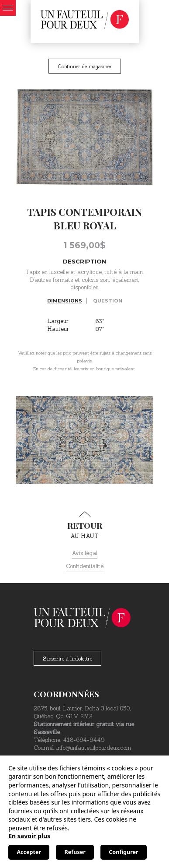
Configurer (123, 852)
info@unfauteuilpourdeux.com (94, 748)
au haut (84, 525)
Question (108, 301)
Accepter (29, 852)
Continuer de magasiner (85, 66)
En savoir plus (29, 836)
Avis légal (84, 553)
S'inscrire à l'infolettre (67, 659)
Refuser (75, 852)
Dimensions (65, 301)
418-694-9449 (84, 740)
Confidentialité (85, 566)
